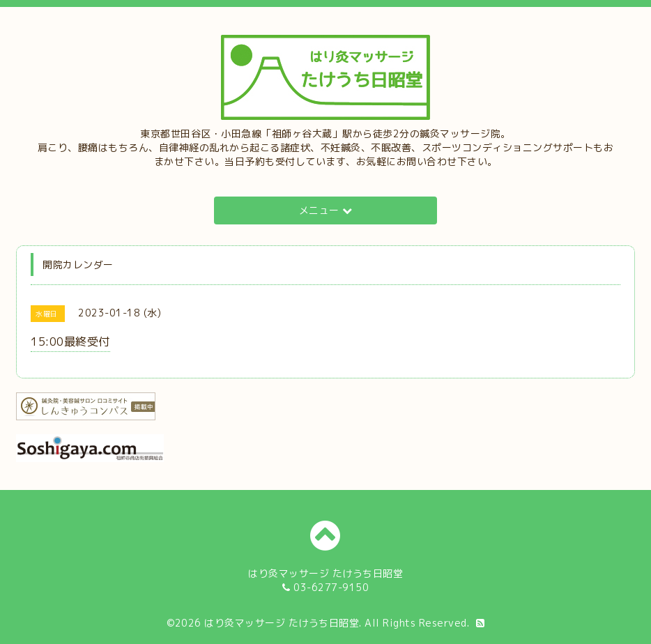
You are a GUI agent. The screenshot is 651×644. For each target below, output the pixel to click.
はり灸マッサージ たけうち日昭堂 (282, 623)
